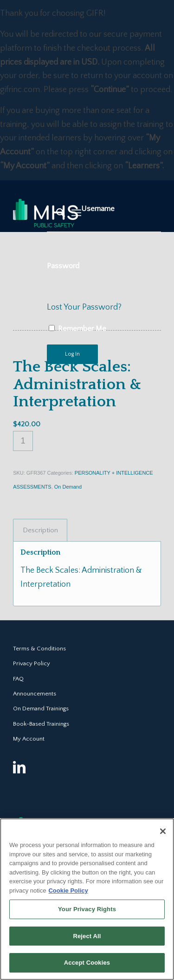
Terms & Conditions (39, 649)
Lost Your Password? (84, 307)
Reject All (87, 936)
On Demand (68, 487)
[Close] (163, 831)
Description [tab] (40, 530)
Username (98, 209)
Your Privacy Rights (87, 909)
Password (63, 266)
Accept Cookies (87, 963)
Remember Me (77, 329)
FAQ (18, 679)
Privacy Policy (32, 663)
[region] (87, 899)
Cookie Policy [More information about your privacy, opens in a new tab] (68, 891)
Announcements (35, 694)
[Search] (56, 213)
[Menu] (76, 213)
